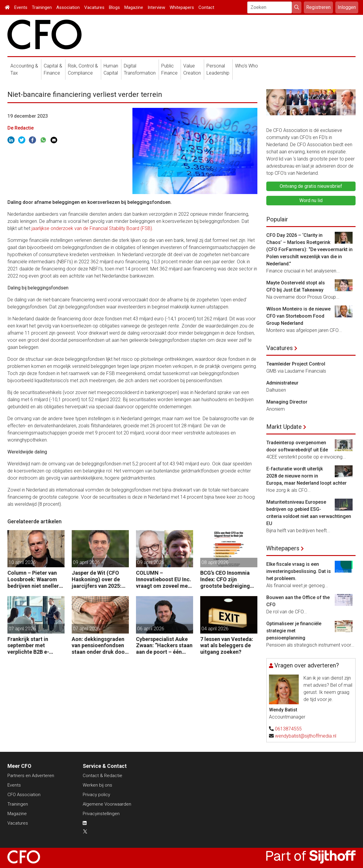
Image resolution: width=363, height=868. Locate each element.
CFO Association (24, 795)
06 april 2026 (151, 629)
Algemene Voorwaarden (107, 804)
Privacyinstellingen (101, 814)
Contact (206, 7)
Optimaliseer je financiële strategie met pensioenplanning (294, 631)
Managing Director (287, 402)
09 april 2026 (86, 562)
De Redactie (21, 128)
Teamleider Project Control (296, 364)
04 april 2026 (215, 629)
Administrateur (282, 383)
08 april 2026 (215, 562)
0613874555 (288, 729)
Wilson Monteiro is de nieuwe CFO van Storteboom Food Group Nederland (298, 316)
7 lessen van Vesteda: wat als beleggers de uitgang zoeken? (227, 645)
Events (21, 7)
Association (68, 7)
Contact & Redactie (103, 776)
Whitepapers (182, 7)
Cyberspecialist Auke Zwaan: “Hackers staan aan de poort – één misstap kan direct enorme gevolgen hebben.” (164, 646)
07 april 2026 (22, 629)
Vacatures (94, 7)
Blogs (114, 7)
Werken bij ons (97, 785)
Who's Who (247, 66)
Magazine (134, 7)
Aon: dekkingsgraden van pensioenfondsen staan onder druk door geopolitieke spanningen (99, 646)
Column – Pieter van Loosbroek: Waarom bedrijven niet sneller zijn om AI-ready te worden (33, 579)
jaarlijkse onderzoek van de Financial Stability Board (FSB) (91, 228)
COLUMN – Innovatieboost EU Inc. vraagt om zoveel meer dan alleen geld (164, 579)
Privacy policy (96, 795)
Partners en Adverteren (31, 776)
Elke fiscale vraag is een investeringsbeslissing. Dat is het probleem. (299, 571)
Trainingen (42, 7)
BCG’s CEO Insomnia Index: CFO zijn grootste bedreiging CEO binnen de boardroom (225, 579)
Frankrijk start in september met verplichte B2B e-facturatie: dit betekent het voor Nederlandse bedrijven (35, 646)
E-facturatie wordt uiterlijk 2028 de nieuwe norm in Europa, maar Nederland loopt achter (306, 476)
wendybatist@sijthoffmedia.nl (306, 736)
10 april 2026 (22, 562)
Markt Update (284, 427)
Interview (156, 7)
